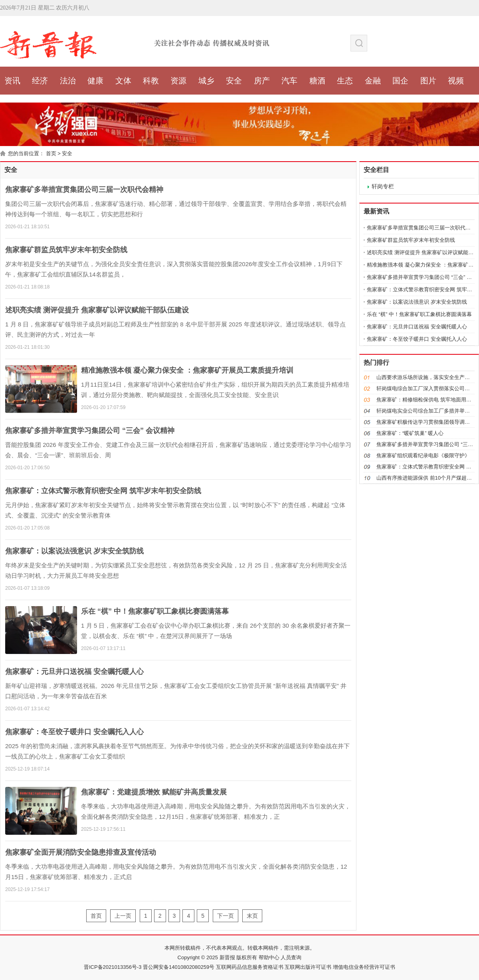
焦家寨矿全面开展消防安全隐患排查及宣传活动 (81, 852)
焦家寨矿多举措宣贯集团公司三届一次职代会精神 (84, 190)
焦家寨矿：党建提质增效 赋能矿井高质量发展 (154, 792)
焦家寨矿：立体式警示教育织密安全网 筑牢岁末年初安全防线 (103, 491)
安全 (234, 81)
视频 (456, 81)
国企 (400, 81)
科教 (151, 81)
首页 (51, 153)
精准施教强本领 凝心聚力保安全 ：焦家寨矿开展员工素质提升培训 (187, 370)
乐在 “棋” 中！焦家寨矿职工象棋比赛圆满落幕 (155, 611)
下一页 (226, 916)
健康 (95, 81)
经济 (40, 81)
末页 (252, 916)
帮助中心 (268, 957)
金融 (373, 81)
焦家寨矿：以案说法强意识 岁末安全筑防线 (74, 551)
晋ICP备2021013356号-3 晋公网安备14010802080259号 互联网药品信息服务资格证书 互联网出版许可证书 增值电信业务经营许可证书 (239, 967)
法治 (68, 81)
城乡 (206, 81)
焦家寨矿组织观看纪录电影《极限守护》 (423, 455)
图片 (428, 81)
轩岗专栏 (383, 186)
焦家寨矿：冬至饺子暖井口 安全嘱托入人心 (74, 732)
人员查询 (291, 957)
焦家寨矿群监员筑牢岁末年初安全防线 (66, 250)
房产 (262, 81)
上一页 (123, 916)
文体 (123, 81)
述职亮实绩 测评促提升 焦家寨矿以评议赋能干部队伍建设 (97, 310)
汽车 (289, 81)
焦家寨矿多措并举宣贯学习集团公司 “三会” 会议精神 (90, 431)
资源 (178, 81)
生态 (345, 81)
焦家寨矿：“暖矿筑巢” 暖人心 (410, 433)
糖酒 (317, 81)
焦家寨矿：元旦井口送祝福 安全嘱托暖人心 (74, 672)
